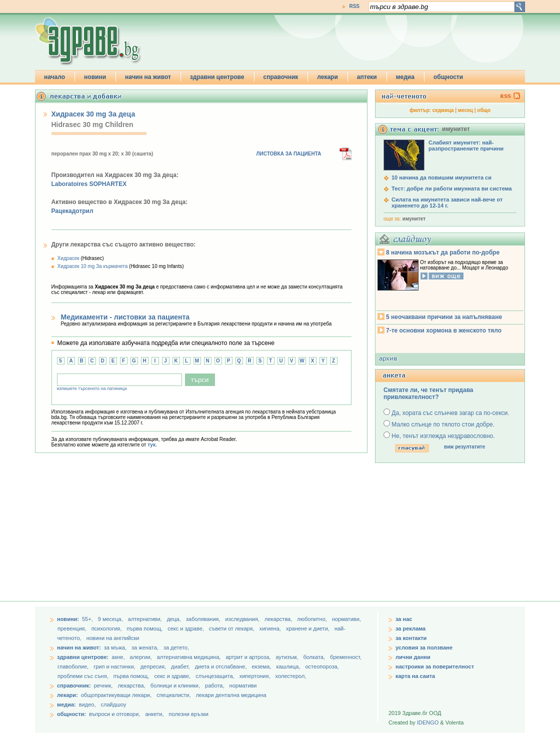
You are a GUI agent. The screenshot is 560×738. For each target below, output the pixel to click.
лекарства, (279, 619)
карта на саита (415, 676)
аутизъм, (287, 657)
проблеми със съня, (84, 676)
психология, (107, 628)
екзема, (262, 666)
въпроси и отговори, (114, 714)
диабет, (181, 666)
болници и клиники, (175, 685)
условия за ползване (424, 647)
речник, (103, 685)
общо (484, 110)
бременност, (346, 657)
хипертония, (256, 676)
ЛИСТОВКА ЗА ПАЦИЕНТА (289, 154)
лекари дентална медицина (231, 695)
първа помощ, (145, 628)
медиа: (66, 704)
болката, (315, 657)
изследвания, (243, 619)
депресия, (154, 666)
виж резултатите (464, 447)
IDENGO (428, 722)
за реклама (410, 628)
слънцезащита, (215, 676)
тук (151, 445)
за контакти (411, 638)
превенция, (73, 628)
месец (465, 110)
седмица (443, 110)
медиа (405, 77)
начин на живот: (79, 647)
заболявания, (204, 619)
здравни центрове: (83, 657)
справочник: (74, 685)
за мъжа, (115, 647)
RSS (354, 6)
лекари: (67, 695)
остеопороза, (322, 666)
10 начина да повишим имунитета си (441, 177)
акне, (119, 657)
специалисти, (173, 695)
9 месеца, (111, 619)
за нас (404, 619)
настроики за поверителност (435, 666)
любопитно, (313, 619)
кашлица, (289, 666)
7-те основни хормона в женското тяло (444, 330)
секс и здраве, (186, 628)
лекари (327, 77)
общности (448, 77)
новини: (68, 619)
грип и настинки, (115, 666)
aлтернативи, (146, 619)
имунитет (414, 219)
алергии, (142, 657)
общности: (71, 714)
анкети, (154, 714)
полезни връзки (189, 714)
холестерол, (291, 676)
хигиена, (271, 628)
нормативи (243, 685)
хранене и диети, (308, 628)
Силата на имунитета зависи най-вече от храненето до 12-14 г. (447, 202)
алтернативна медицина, (190, 657)
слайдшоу (114, 704)
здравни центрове (217, 77)
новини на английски (113, 638)
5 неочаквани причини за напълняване (444, 317)
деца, (175, 619)
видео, (87, 704)
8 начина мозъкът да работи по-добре (443, 252)
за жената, (145, 647)
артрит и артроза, (249, 657)
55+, (88, 619)
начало (54, 77)
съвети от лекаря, (232, 628)
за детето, (176, 647)
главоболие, (74, 666)
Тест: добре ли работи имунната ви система (452, 188)
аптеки (367, 77)
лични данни (413, 657)
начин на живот (148, 77)
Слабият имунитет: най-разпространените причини (466, 145)
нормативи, (346, 619)
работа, (215, 685)
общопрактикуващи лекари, (116, 695)
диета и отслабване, (222, 666)
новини (95, 77)
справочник (281, 77)
